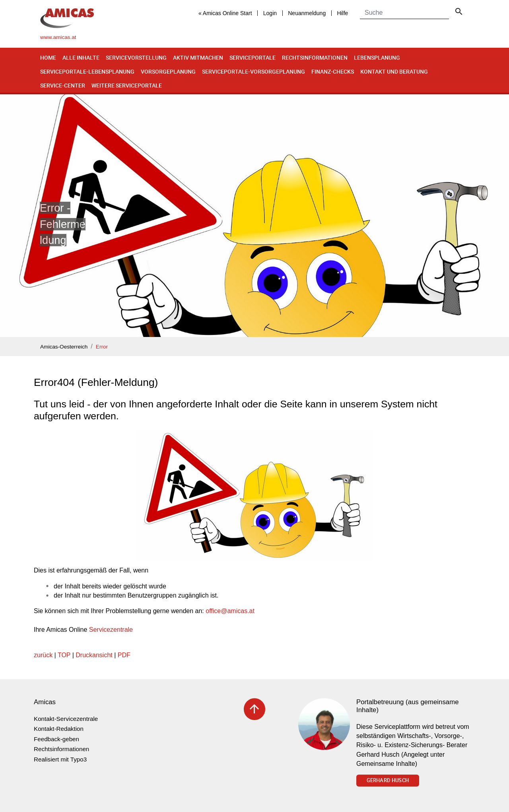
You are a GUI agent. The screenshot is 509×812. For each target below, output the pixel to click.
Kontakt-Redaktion (59, 729)
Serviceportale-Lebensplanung (87, 71)
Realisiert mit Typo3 (60, 759)
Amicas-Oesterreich (64, 347)
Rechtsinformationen (315, 57)
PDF (124, 655)
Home (48, 57)
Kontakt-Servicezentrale (66, 719)
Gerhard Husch (388, 780)
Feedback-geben (56, 739)
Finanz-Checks (333, 71)
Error (102, 347)
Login (270, 13)
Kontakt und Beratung (394, 71)
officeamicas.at (230, 611)
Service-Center (63, 85)
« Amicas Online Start (225, 13)
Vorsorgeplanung (168, 71)
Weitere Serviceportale (127, 85)
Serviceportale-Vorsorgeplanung (254, 71)
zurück (43, 655)
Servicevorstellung (136, 57)
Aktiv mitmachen (198, 57)
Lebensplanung (377, 57)
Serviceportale (253, 57)
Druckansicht (94, 655)
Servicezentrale (111, 630)
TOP (64, 655)
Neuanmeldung (307, 13)
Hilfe (342, 13)
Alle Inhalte (81, 57)
